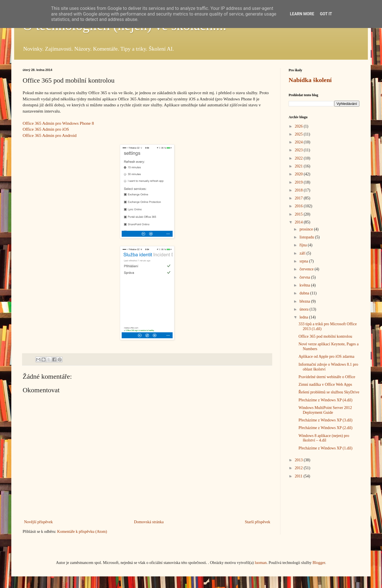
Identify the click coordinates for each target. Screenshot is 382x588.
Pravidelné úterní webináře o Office (327, 377)
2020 (299, 174)
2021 (299, 166)
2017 (299, 198)
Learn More (302, 14)
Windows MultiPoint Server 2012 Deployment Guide (325, 410)
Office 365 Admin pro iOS (46, 129)
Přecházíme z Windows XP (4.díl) (325, 400)
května (305, 285)
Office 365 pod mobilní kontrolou (325, 336)
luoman (261, 563)
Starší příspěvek (257, 522)
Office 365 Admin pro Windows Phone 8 (58, 123)
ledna (304, 317)
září (303, 253)
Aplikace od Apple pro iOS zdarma (326, 357)
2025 (299, 134)
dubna (305, 293)
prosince (307, 229)
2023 (299, 150)
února (304, 309)
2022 (299, 158)
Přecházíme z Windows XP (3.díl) (325, 420)
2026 (299, 126)
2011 (299, 476)
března (305, 301)
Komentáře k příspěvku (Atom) (82, 532)
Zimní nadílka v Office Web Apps (325, 385)
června (305, 277)
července (307, 269)
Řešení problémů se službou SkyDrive (329, 392)
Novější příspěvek (38, 522)
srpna (304, 261)
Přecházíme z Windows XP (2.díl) (325, 428)
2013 (299, 460)
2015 (299, 214)
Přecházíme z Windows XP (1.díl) (325, 448)
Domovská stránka (149, 522)
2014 (299, 222)
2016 (299, 206)
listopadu (307, 237)
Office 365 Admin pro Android (50, 135)
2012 (299, 468)
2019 (299, 182)
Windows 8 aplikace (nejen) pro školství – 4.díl (324, 438)
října (303, 245)
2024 (299, 142)
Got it (326, 14)
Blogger (319, 563)
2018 (299, 190)
